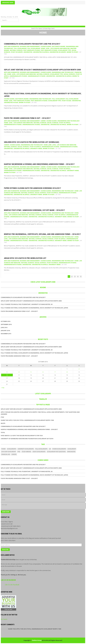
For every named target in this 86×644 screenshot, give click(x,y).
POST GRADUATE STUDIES (49, 50)
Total (3, 432)
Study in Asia (66, 101)
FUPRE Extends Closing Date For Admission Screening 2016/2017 (32, 188)
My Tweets (4, 619)
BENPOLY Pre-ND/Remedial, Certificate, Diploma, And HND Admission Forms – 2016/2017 (42, 234)
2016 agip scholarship (9, 452)
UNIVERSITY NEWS (36, 148)
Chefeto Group (37, 640)
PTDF (2, 417)
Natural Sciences (16, 50)
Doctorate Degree (58, 46)
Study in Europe (17, 52)
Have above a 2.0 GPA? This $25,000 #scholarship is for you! (22, 436)
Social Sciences (69, 74)
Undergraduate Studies (18, 76)
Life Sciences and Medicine (60, 48)
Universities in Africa (41, 52)
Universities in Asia (11, 102)
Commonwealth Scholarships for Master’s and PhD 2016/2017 (32, 44)
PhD (19, 452)
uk (50, 449)
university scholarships (26, 449)
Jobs (50, 145)
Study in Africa (65, 123)
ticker (3, 449)
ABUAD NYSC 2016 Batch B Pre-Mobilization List (25, 258)
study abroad (26, 452)
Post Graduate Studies (32, 50)
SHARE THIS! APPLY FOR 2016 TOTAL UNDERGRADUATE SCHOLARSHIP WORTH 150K (27, 420)
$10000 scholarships (59, 449)
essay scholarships (39, 452)
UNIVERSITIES (28, 52)
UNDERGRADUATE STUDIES (37, 76)
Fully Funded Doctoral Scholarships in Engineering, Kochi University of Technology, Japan (34, 308)
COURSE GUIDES (46, 46)
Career (43, 121)
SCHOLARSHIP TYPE (64, 50)
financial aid (6, 454)
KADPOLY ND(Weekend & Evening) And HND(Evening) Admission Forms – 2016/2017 (39, 164)
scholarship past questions (56, 452)
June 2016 (4, 327)
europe (14, 454)
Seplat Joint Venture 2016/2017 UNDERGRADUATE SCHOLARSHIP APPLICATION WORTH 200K (42, 70)
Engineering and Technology (63, 72)
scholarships (12, 449)
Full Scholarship (20, 48)
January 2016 (5, 331)
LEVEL (48, 48)
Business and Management (30, 46)
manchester (71, 452)
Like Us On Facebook (8, 580)
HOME (43, 48)
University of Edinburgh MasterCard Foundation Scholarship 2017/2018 (27, 439)
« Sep (3, 388)
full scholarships (41, 449)
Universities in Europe (58, 52)
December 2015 (6, 334)
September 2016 (6, 324)
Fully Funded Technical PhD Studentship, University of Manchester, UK (27, 304)
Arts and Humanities (12, 46)
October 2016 (6, 321)
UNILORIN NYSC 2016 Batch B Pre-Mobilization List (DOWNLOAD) (32, 142)
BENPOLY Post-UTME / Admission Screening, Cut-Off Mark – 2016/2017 (34, 210)
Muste (3, 423)
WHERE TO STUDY (72, 52)
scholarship (72, 449)
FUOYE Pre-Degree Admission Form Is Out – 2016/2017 (27, 118)
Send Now (6, 512)
